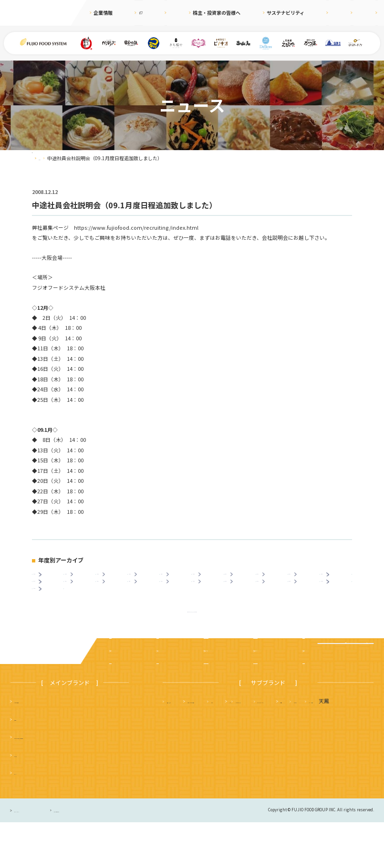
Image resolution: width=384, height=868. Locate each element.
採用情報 (308, 13)
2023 (113, 579)
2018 (273, 579)
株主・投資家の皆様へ (214, 13)
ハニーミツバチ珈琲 (239, 782)
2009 (209, 596)
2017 (305, 579)
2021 (177, 579)
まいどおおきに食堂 (38, 747)
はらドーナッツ (185, 782)
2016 (337, 579)
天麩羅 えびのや (188, 747)
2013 (81, 596)
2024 (81, 579)
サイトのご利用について (116, 856)
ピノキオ (25, 818)
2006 (305, 596)
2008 (241, 596)
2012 (113, 596)
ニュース (170, 13)
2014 (50, 596)
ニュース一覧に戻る (192, 650)
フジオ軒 (359, 747)
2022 (145, 579)
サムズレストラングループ (273, 764)
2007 (273, 596)
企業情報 (103, 13)
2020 (209, 579)
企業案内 (122, 696)
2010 (177, 596)
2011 (145, 596)
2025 (50, 579)
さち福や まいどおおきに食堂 (262, 747)
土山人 (329, 764)
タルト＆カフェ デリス (196, 764)
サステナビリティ (268, 13)
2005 (337, 596)
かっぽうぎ (27, 800)
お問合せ (368, 13)
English (338, 13)
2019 (241, 579)
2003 (50, 614)
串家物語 (25, 764)
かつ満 (324, 747)
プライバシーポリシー (36, 856)
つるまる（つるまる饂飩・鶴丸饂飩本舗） (64, 782)
